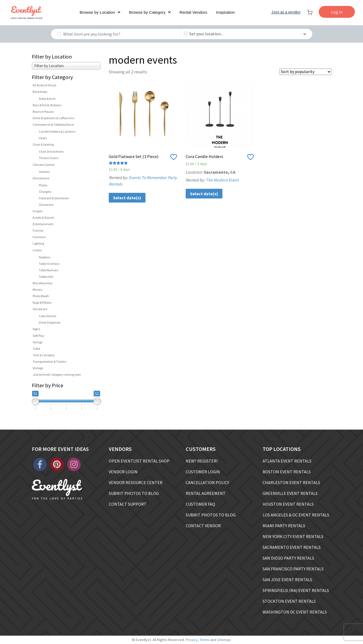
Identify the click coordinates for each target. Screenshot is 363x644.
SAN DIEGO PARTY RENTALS (288, 558)
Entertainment (43, 224)
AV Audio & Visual (44, 85)
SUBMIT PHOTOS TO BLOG (134, 493)
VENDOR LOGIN (123, 472)
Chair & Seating (43, 144)
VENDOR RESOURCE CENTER (136, 482)
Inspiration (225, 12)
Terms (204, 640)
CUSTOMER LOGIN (203, 472)
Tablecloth (46, 277)
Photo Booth (41, 296)
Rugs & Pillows (42, 302)
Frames (38, 230)
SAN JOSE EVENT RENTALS (287, 580)
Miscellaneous (43, 283)
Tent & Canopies (44, 355)
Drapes (38, 211)
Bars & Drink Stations (47, 105)
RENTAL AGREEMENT (206, 493)
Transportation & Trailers (50, 362)
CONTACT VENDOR (203, 526)
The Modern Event (222, 180)
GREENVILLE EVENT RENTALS (290, 493)
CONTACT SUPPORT (128, 504)
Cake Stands (48, 316)
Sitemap (224, 640)
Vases (43, 138)
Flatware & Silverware (54, 198)
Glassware (46, 205)
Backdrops (40, 92)
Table (36, 349)
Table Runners (49, 270)
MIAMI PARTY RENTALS (284, 526)
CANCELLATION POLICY (207, 482)
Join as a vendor (286, 12)
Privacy (192, 640)
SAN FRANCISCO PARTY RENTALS (293, 569)
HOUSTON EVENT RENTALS (288, 504)
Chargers (45, 192)
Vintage (38, 368)
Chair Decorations (51, 151)
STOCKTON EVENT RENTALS (289, 601)
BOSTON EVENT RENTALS (287, 472)
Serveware (40, 309)
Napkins (45, 257)
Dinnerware (41, 178)
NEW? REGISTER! (202, 461)
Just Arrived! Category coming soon (57, 374)
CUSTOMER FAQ (200, 504)
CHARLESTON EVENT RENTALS (291, 482)
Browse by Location (97, 12)
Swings (38, 342)
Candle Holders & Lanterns (57, 131)
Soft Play (38, 336)
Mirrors (37, 290)
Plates (43, 185)
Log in (337, 12)
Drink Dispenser (50, 322)
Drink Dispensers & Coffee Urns (53, 118)
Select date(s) (127, 198)
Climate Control (43, 165)
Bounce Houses (43, 112)
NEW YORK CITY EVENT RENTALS (293, 536)
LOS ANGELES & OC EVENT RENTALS (296, 515)
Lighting (38, 243)
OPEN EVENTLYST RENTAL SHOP (139, 461)
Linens (37, 250)
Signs (36, 329)
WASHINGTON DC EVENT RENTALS (295, 612)
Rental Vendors (193, 12)
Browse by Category (147, 12)
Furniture (39, 237)
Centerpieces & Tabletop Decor (53, 124)
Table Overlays (49, 264)
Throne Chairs (49, 158)
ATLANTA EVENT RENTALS (287, 461)
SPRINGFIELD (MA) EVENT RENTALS (296, 590)
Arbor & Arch (47, 99)
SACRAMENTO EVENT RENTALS (292, 547)
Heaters (44, 172)
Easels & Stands (43, 217)
